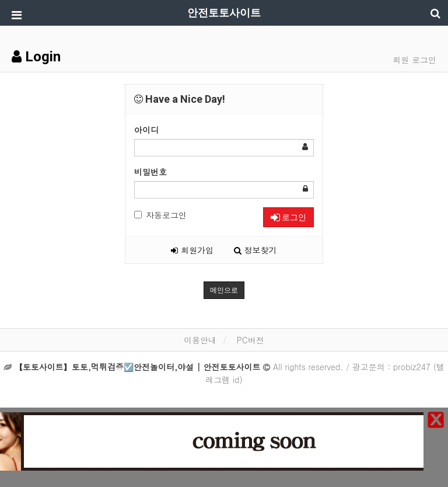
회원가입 (192, 250)
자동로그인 (160, 215)
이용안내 (200, 340)
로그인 (288, 217)
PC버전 (251, 340)
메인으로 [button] (224, 290)
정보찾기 (256, 250)
